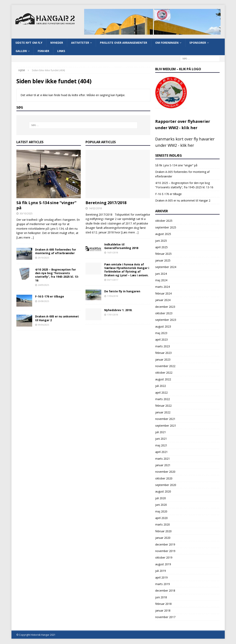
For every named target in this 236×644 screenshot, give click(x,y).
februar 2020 (163, 532)
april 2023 (161, 340)
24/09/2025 (43, 285)
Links (61, 51)
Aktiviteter (80, 43)
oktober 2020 (164, 479)
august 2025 (163, 234)
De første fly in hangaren (122, 292)
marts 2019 (163, 584)
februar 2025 (163, 254)
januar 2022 (163, 413)
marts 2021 (163, 459)
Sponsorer (198, 43)
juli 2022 (161, 386)
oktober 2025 (164, 221)
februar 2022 (163, 406)
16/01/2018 (113, 253)
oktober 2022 (164, 373)
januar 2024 (163, 300)
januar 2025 (163, 261)
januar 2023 (163, 360)
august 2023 (163, 327)
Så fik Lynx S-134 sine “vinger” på (46, 206)
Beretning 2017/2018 (106, 203)
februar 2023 (163, 353)
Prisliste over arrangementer (124, 43)
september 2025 (166, 228)
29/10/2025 (43, 258)
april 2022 (161, 393)
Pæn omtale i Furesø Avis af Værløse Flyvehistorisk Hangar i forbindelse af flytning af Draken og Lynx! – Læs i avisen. (127, 270)
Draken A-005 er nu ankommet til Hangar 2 (57, 319)
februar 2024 (163, 294)
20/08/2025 (43, 301)
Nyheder (57, 43)
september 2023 (166, 320)
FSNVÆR (43, 51)
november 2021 (165, 419)
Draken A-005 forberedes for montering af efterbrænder (56, 252)
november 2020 (165, 472)
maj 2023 (161, 333)
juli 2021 (161, 432)
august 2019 (163, 564)
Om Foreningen (167, 43)
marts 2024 (163, 287)
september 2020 (166, 485)
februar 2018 (163, 604)
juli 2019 (161, 571)
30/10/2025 (26, 214)
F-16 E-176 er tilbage (50, 297)
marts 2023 (163, 347)
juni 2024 (161, 274)
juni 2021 (161, 439)
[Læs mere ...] (25, 238)
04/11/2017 (113, 280)
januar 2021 (163, 465)
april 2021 (161, 452)
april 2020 (161, 518)
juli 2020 (161, 499)
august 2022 (163, 380)
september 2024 (166, 267)
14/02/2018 (95, 209)
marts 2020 (163, 525)
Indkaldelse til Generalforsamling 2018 (121, 247)
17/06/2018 (113, 296)
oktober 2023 (164, 314)
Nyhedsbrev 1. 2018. (118, 310)
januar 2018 (163, 611)
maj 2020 (161, 512)
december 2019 (165, 545)
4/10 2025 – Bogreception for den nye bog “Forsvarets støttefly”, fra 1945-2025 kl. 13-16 (57, 275)
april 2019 (161, 578)
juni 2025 (161, 241)
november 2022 (165, 366)
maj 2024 (161, 281)
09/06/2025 (43, 325)
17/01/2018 (113, 315)
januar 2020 (163, 538)
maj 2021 (161, 446)
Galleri (21, 51)
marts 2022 (163, 399)
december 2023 (165, 307)
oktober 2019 (164, 558)
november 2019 (165, 551)
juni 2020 (161, 505)
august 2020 (163, 492)
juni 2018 (161, 597)
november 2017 (165, 617)
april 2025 (161, 248)
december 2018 (165, 591)
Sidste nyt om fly (29, 43)
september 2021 (166, 426)
